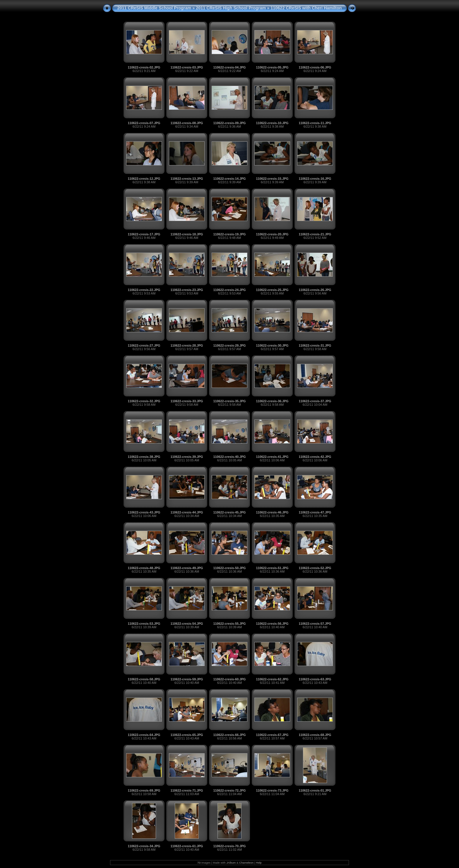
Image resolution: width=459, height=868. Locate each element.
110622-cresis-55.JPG (229, 624)
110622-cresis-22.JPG (144, 290)
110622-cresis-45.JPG (229, 512)
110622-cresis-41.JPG (272, 457)
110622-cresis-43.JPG (144, 512)
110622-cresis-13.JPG (187, 179)
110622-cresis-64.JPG (144, 735)
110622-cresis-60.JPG (229, 679)
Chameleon (246, 863)
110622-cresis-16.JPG (315, 179)
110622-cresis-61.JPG (187, 846)
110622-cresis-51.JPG (272, 568)
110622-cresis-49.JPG (187, 568)
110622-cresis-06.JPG (315, 67)
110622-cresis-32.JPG (144, 401)
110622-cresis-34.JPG (144, 846)
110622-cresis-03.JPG (187, 67)
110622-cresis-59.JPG (187, 679)
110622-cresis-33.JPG (187, 401)
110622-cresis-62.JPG (272, 679)
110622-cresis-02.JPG (144, 67)
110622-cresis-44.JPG (187, 512)
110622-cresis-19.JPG (229, 234)
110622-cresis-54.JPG (187, 624)
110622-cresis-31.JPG (315, 345)
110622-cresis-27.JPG (144, 345)
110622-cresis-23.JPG (187, 290)
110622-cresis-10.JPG (272, 123)
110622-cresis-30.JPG (272, 345)
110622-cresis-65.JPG (187, 735)
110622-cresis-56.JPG (272, 624)
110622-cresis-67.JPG (272, 735)
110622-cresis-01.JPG (315, 790)
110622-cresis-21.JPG (315, 234)
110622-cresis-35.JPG (229, 401)
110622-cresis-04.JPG (229, 67)
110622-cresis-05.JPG (272, 67)
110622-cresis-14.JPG (229, 179)
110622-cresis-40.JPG (229, 457)
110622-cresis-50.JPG (229, 568)
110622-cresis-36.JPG (272, 401)
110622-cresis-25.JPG (272, 290)
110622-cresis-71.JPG (187, 790)
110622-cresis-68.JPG (315, 735)
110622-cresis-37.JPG (315, 401)
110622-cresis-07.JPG (144, 123)
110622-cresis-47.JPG (315, 512)
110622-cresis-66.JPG (229, 735)
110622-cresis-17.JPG (144, 234)
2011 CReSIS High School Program (231, 8)
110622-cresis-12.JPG (144, 179)
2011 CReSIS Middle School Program (154, 8)
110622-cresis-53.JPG (144, 624)
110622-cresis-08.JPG (187, 123)
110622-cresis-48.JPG (144, 568)
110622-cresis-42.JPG (315, 457)
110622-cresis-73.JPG (272, 790)
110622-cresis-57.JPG (315, 624)
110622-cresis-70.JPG (229, 846)
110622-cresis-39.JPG (187, 457)
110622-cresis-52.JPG (315, 568)
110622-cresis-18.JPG (187, 234)
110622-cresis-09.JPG (229, 123)
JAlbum (231, 863)
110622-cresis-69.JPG (144, 790)
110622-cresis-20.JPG (272, 234)
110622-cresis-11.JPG (315, 123)
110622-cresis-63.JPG (315, 679)
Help (259, 863)
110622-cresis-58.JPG (144, 679)
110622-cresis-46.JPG (272, 512)
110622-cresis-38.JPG (144, 457)
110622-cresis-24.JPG (229, 290)
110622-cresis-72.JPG (229, 790)
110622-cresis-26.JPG (315, 290)
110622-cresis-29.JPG (229, 345)
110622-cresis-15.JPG (272, 179)
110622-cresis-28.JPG (187, 345)
